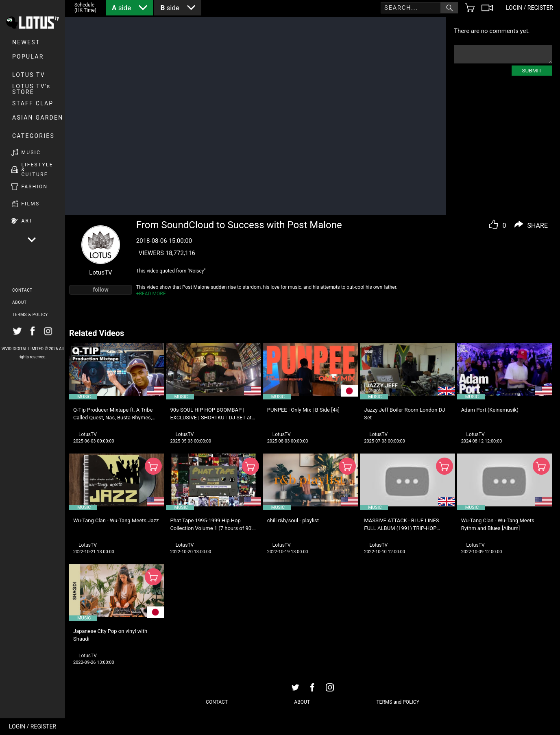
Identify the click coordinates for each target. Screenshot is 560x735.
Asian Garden (38, 118)
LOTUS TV (29, 75)
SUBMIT (532, 70)
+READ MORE (151, 294)
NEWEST (26, 42)
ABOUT (20, 302)
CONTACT (22, 290)
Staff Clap (33, 103)
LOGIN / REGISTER (33, 726)
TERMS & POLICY (30, 315)
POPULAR (28, 57)
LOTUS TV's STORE (32, 89)
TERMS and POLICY (398, 702)
